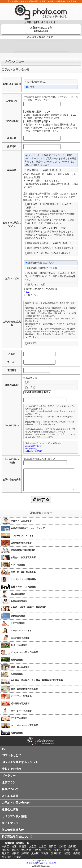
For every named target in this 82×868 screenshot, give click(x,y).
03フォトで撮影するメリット (20, 762)
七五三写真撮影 (18, 623)
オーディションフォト (21, 631)
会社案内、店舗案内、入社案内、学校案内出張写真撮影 (37, 680)
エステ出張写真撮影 (20, 638)
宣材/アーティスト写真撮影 (23, 587)
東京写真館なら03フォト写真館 (41, 863)
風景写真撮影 (17, 660)
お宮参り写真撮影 (19, 601)
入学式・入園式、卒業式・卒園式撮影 (28, 607)
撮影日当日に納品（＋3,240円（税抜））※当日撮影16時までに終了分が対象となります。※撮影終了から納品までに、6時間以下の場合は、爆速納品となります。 (50, 233)
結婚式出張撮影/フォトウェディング (28, 528)
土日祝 (30, 387)
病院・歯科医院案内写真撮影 (24, 689)
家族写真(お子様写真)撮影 (23, 550)
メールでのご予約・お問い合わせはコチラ (41, 46)
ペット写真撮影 (18, 565)
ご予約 (30, 87)
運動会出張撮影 (18, 616)
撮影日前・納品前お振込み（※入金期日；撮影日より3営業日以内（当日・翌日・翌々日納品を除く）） (50, 276)
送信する (41, 499)
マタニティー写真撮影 (21, 696)
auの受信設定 (31, 449)
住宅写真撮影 (17, 674)
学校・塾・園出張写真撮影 (23, 572)
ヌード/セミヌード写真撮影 (23, 579)
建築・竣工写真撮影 (20, 667)
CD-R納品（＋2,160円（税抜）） (44, 170)
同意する (31, 343)
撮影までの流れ (11, 769)
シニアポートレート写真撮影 (24, 725)
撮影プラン (9, 782)
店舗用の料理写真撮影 (21, 543)
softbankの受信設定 (34, 451)
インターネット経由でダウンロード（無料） (51, 160)
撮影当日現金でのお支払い (40, 263)
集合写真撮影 (17, 733)
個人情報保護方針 (13, 830)
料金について (10, 789)
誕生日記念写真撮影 (20, 704)
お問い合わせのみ (36, 82)
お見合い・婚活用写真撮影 (23, 558)
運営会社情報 (10, 810)
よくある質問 (10, 796)
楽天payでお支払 (35, 284)
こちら (27, 292)
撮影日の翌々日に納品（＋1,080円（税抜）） (50, 248)
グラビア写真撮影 (19, 718)
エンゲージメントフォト (22, 536)
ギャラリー (9, 776)
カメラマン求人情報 (14, 816)
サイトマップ (10, 823)
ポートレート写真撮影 (21, 711)
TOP (5, 749)
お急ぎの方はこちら (41, 29)
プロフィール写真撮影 (21, 521)
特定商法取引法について (17, 837)
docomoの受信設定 (33, 446)
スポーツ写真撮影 (19, 645)
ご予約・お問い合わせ (16, 803)
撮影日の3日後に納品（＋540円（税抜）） (48, 253)
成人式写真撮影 (18, 594)
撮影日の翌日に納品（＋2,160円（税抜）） (49, 243)
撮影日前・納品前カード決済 (42, 268)
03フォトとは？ (12, 755)
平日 (29, 382)
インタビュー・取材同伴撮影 (24, 652)
